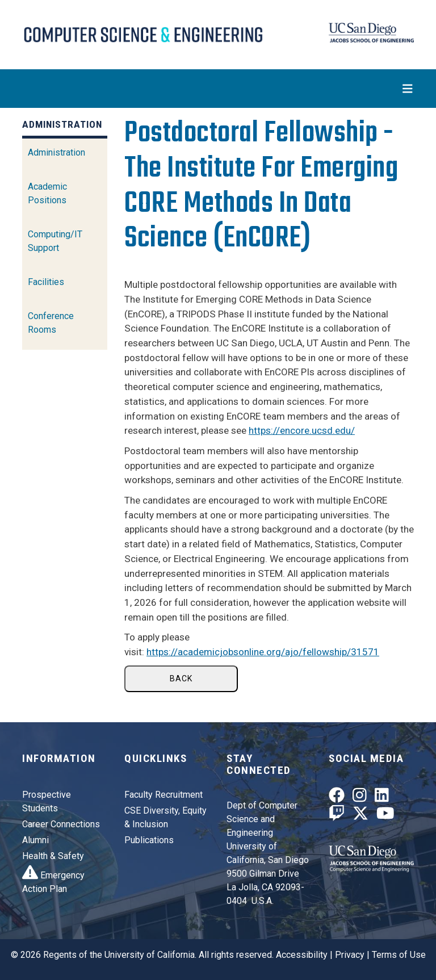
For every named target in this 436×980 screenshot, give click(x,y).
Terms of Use (399, 955)
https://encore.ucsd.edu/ (302, 430)
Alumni (35, 840)
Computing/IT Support (55, 241)
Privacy (350, 955)
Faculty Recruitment (163, 795)
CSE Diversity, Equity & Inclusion (165, 817)
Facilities (46, 282)
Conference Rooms (51, 323)
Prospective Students (47, 801)
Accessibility (302, 955)
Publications (149, 840)
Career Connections (61, 824)
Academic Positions (47, 193)
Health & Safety (53, 856)
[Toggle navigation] (218, 89)
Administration (56, 152)
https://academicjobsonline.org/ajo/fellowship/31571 (263, 652)
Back (181, 679)
